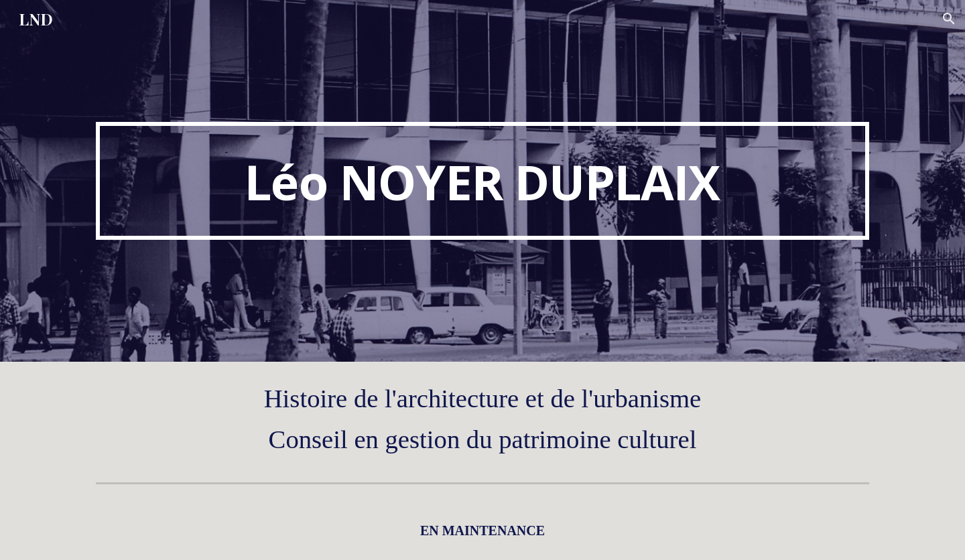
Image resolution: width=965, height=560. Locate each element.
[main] (482, 181)
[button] (949, 19)
